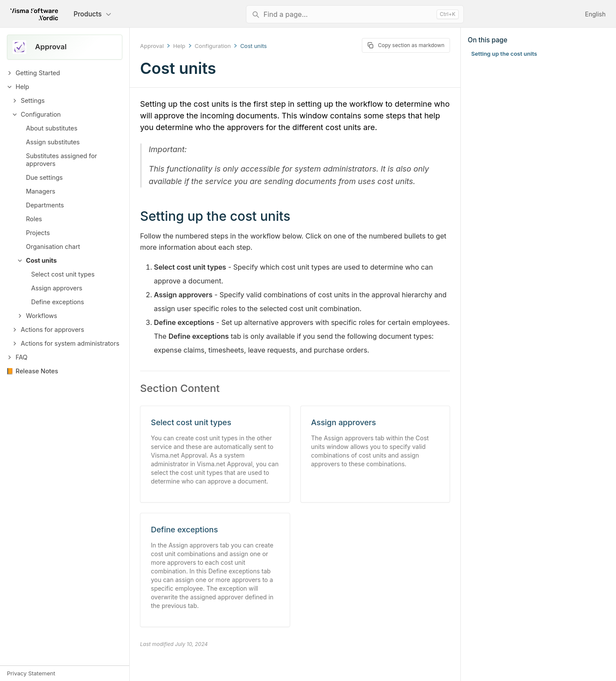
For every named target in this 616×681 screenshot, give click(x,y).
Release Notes (37, 371)
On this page (488, 40)
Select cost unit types (63, 274)
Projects (38, 233)
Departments (45, 205)
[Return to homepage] (34, 14)
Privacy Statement (31, 673)
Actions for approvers (53, 329)
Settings (33, 100)
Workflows (41, 316)
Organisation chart (53, 247)
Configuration (41, 114)
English (595, 14)
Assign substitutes (53, 142)
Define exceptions (57, 302)
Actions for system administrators (70, 343)
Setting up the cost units (504, 54)
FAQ (22, 357)
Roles (34, 219)
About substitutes (52, 128)
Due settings (44, 177)
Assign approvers (57, 288)
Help (22, 87)
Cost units (41, 260)
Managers (41, 191)
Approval (152, 46)
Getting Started (38, 73)
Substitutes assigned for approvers (61, 160)
